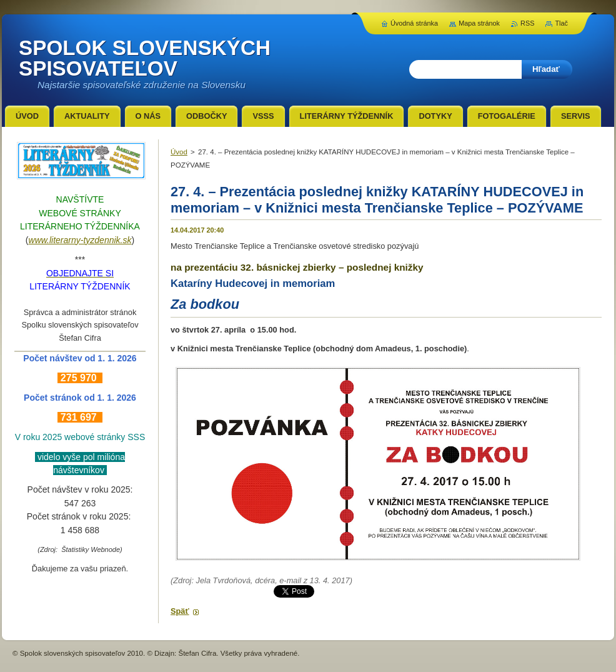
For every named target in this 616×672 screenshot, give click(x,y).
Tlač (561, 23)
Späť (180, 611)
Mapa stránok (479, 23)
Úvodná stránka (414, 23)
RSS (527, 23)
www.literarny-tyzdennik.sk (80, 240)
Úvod (179, 152)
